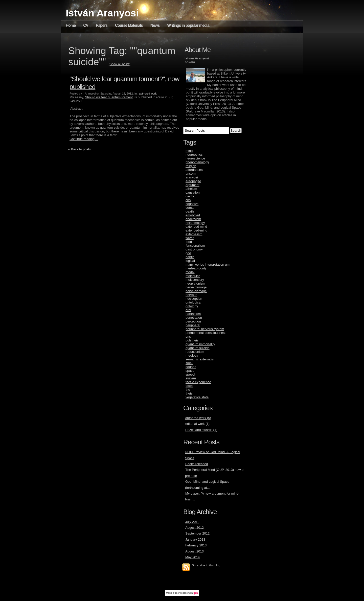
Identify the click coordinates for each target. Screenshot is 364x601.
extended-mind (196, 230)
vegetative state (197, 397)
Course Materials (129, 25)
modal (190, 272)
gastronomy (194, 249)
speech (191, 374)
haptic (190, 257)
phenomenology (197, 162)
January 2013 (195, 539)
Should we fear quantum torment (109, 97)
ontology (192, 306)
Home (71, 25)
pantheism (193, 314)
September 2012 (197, 533)
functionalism (195, 246)
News (155, 25)
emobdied (193, 215)
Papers (102, 25)
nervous (191, 295)
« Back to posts (79, 149)
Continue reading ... (84, 139)
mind (189, 151)
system (191, 378)
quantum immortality (200, 344)
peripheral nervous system (205, 329)
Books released (197, 464)
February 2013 (196, 545)
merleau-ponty (196, 268)
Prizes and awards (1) (201, 430)
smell (189, 363)
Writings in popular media (188, 25)
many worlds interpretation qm (208, 264)
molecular (193, 276)
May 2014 (192, 557)
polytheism (193, 340)
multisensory (195, 280)
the (188, 390)
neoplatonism (195, 283)
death (190, 211)
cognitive (192, 204)
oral (188, 310)
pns (188, 337)
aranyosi (192, 177)
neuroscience (195, 158)
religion (191, 166)
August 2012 (195, 528)
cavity (190, 196)
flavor (190, 238)
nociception (194, 299)
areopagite (193, 181)
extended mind (196, 227)
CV (86, 25)
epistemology (195, 223)
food (189, 242)
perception (193, 321)
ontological (193, 302)
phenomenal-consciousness (206, 333)
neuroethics (194, 155)
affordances (194, 170)
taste (189, 386)
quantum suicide (198, 348)
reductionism (195, 352)
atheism (191, 189)
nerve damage (196, 287)
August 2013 (195, 551)
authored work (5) (198, 418)
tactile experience (198, 382)
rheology (192, 355)
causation (193, 192)
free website (181, 593)
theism (190, 393)
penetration (194, 318)
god (188, 253)
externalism (194, 234)
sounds (191, 367)
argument (192, 185)
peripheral (193, 325)
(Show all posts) (119, 64)
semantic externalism (201, 359)
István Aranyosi (102, 13)
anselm (191, 174)
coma (190, 208)
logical (190, 261)
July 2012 (192, 522)
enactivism (193, 219)
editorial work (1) (197, 424)
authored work (148, 94)
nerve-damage (196, 291)
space (190, 371)
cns (188, 200)
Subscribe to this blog (206, 565)
